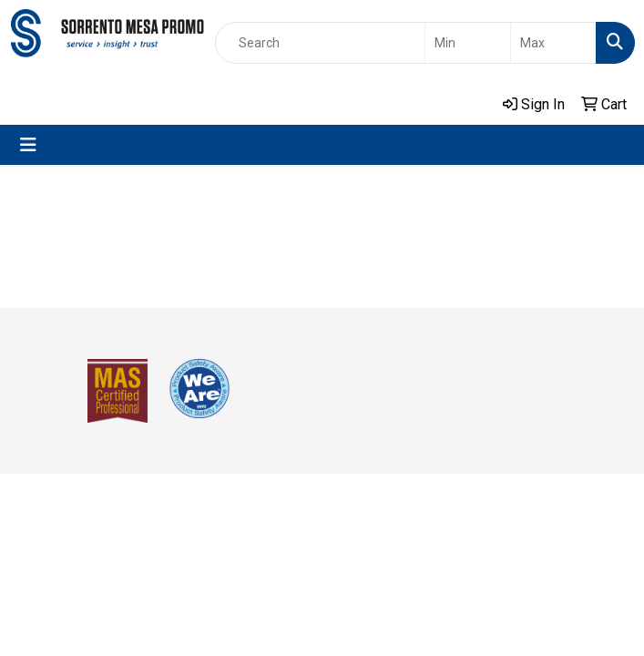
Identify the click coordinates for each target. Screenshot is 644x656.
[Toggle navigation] (28, 145)
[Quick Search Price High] (553, 43)
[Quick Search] (320, 43)
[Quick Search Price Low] (468, 43)
